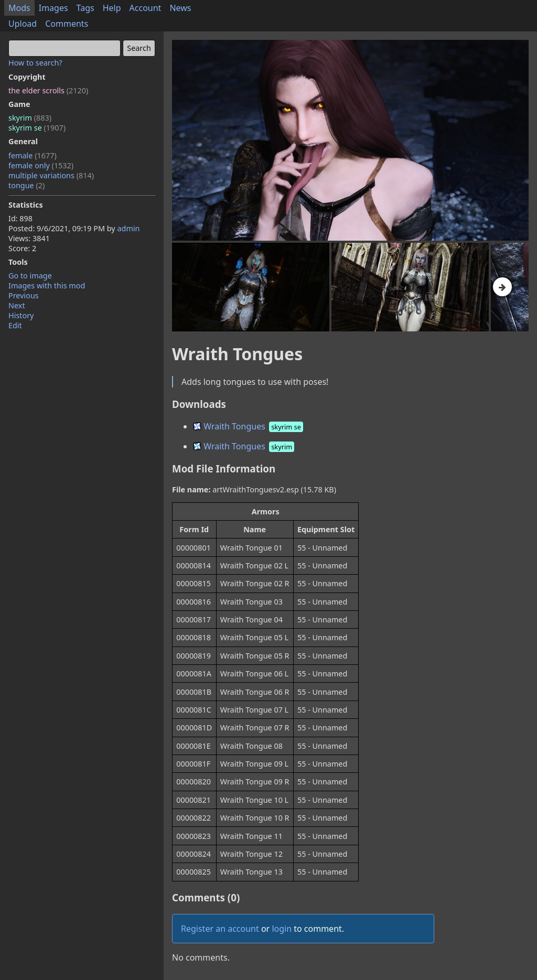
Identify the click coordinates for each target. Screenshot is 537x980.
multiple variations (51, 175)
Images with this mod (47, 286)
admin (128, 228)
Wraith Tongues (249, 426)
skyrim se (37, 128)
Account (146, 8)
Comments (67, 24)
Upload (23, 24)
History (21, 315)
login (282, 929)
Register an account (220, 929)
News (180, 8)
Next (17, 305)
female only (41, 165)
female (33, 155)
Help (112, 8)
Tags (85, 8)
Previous (24, 295)
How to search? (35, 63)
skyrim (30, 118)
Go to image (30, 276)
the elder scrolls (48, 90)
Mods (19, 8)
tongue (26, 185)
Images (53, 8)
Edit (15, 325)
